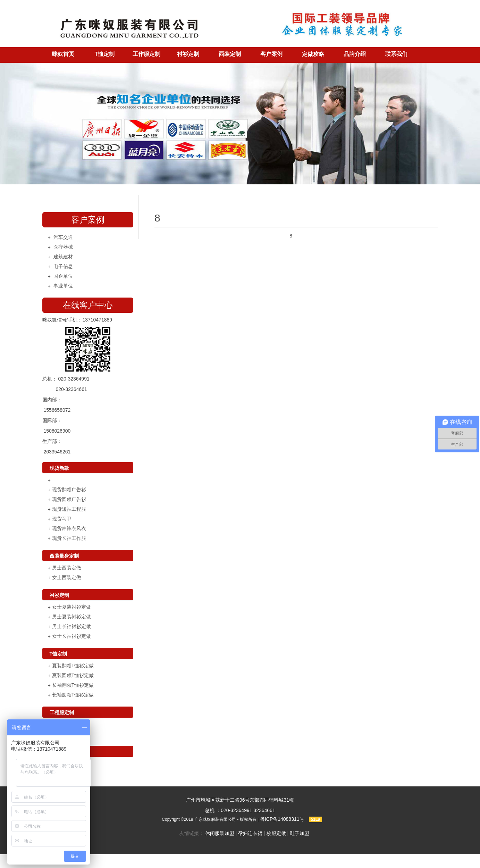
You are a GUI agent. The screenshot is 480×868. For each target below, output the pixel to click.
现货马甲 (62, 519)
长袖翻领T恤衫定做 (73, 685)
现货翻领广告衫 (69, 490)
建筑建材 (63, 257)
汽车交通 (63, 237)
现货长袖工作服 (69, 538)
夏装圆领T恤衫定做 (73, 675)
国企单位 (63, 276)
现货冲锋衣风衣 (69, 528)
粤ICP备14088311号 (282, 819)
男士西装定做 (67, 568)
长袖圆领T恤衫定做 (73, 695)
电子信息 (63, 266)
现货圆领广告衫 (69, 499)
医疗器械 (63, 247)
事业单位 (63, 286)
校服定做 (276, 833)
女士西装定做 (67, 577)
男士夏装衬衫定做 (71, 617)
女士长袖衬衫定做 (71, 636)
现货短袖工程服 (69, 509)
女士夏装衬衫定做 (71, 607)
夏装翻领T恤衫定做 (73, 666)
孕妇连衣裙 (250, 833)
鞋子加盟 (300, 833)
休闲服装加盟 (220, 833)
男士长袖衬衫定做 (71, 626)
